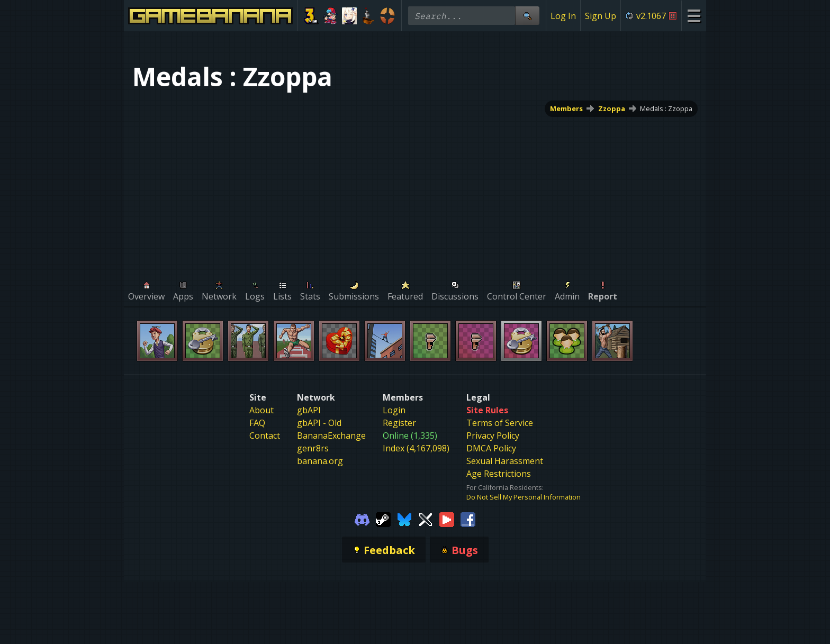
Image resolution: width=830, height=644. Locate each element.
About (261, 410)
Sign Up (601, 16)
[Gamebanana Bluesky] (404, 519)
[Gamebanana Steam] (383, 519)
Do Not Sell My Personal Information (524, 497)
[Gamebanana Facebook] (468, 519)
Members (566, 108)
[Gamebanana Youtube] (447, 519)
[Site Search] (527, 16)
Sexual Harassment (505, 461)
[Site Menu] (694, 16)
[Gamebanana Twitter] (426, 519)
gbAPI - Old (319, 423)
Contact (265, 436)
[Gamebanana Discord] (362, 519)
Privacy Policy (493, 436)
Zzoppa (612, 108)
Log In (563, 16)
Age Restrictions (499, 474)
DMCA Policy (491, 448)
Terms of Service (500, 423)
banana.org (320, 461)
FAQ (257, 423)
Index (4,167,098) (416, 448)
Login (394, 410)
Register (399, 423)
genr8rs (313, 448)
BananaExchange (331, 436)
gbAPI (309, 410)
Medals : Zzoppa (666, 108)
